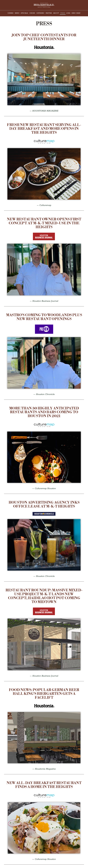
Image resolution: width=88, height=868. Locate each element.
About (56, 13)
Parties (49, 13)
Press (63, 13)
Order (32, 13)
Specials (24, 13)
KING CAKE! (76, 13)
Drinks (10, 13)
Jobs (68, 13)
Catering (40, 13)
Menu (17, 13)
